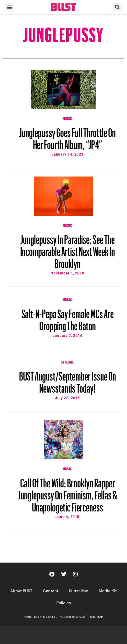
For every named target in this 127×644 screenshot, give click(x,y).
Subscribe (79, 591)
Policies (64, 603)
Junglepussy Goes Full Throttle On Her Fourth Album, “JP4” (67, 136)
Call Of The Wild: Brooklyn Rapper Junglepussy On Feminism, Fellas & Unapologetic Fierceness (67, 493)
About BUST (21, 591)
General (67, 361)
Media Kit (108, 591)
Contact (51, 591)
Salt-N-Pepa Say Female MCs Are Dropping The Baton (68, 317)
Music (67, 118)
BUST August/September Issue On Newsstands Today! (68, 380)
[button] (10, 7)
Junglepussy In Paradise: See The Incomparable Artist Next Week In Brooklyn (68, 249)
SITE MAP (96, 617)
